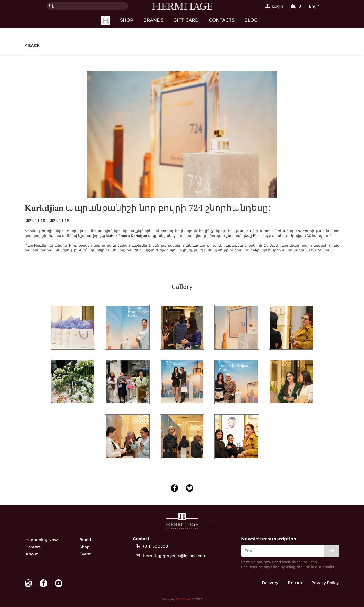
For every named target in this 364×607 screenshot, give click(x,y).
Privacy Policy (325, 583)
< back (32, 45)
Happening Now (42, 540)
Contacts (222, 20)
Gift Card (186, 20)
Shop (85, 547)
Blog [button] (251, 20)
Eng (313, 6)
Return (295, 583)
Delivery (270, 583)
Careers (33, 547)
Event (85, 554)
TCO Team (183, 599)
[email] (290, 551)
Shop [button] (127, 20)
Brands (153, 20)
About (32, 554)
